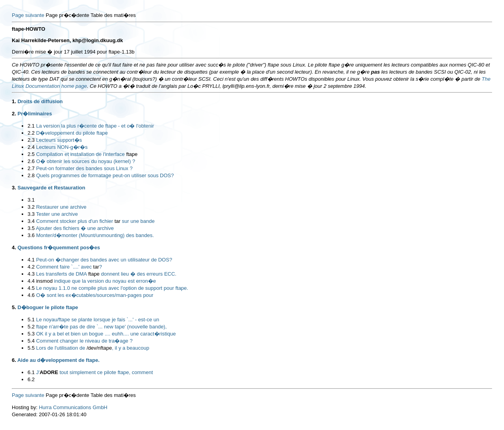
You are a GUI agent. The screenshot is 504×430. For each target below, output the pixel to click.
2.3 (31, 140)
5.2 (31, 327)
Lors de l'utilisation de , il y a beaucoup (93, 348)
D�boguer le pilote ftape (48, 307)
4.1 (31, 260)
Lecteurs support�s (59, 140)
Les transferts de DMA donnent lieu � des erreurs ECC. (106, 274)
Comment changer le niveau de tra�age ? (84, 341)
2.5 (31, 154)
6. (14, 360)
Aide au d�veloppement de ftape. (58, 360)
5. (14, 307)
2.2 (31, 133)
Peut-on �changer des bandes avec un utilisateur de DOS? (104, 260)
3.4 (31, 221)
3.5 (31, 228)
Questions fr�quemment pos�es (58, 247)
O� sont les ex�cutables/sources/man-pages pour (95, 295)
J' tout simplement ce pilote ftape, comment (95, 372)
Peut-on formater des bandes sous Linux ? (84, 168)
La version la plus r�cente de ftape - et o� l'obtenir (95, 126)
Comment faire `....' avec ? (69, 267)
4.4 (31, 281)
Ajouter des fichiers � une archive (75, 228)
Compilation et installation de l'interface (87, 154)
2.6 (31, 161)
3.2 (31, 207)
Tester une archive (57, 214)
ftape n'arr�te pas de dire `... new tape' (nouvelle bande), (102, 327)
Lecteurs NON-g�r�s (62, 147)
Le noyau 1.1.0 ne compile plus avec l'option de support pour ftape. (112, 288)
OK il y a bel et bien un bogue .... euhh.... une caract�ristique (106, 334)
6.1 (31, 372)
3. (14, 188)
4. (14, 247)
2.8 (31, 175)
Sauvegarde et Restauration (51, 188)
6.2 (31, 379)
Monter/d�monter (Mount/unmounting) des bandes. (95, 235)
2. (14, 114)
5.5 (31, 348)
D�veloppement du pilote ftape (72, 133)
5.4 (31, 341)
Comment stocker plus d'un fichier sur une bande (95, 221)
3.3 (31, 214)
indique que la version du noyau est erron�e (96, 281)
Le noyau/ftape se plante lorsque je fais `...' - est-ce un (98, 320)
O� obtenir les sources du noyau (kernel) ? (86, 161)
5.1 (31, 320)
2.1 (31, 126)
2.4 (31, 147)
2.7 (31, 168)
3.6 (31, 235)
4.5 (31, 288)
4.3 (31, 274)
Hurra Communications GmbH (73, 407)
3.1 (31, 200)
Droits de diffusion (40, 101)
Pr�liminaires (34, 114)
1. (14, 101)
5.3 (31, 334)
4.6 (31, 295)
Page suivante (28, 15)
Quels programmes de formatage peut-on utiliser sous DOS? (105, 175)
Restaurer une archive (61, 207)
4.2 (31, 267)
